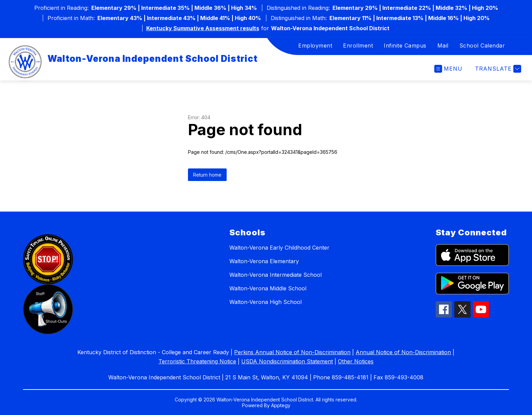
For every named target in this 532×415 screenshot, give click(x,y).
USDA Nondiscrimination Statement (287, 361)
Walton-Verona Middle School (268, 288)
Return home (207, 175)
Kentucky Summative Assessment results (203, 28)
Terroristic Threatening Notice (197, 361)
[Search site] (518, 46)
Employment (315, 46)
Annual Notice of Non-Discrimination (403, 352)
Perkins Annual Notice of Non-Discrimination (292, 352)
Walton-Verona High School (265, 302)
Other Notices (356, 361)
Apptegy (281, 405)
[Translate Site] (497, 69)
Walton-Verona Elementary (264, 261)
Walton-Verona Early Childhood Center (279, 248)
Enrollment (358, 46)
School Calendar (482, 46)
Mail (443, 46)
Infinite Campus (405, 46)
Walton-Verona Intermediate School (275, 275)
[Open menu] (448, 69)
